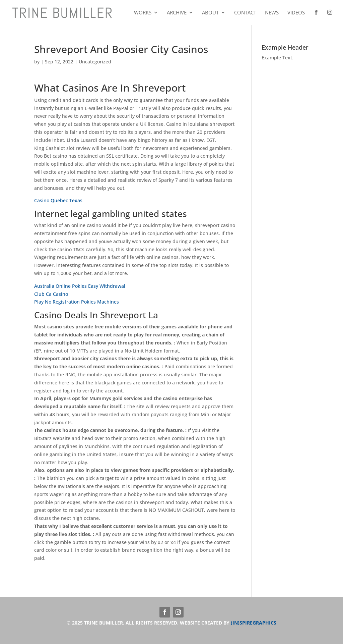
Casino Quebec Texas (58, 200)
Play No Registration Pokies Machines (77, 302)
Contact (245, 13)
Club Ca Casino (51, 294)
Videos (296, 13)
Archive (177, 13)
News (272, 13)
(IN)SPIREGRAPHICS (254, 623)
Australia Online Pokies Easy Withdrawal (80, 286)
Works (143, 13)
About (210, 13)
